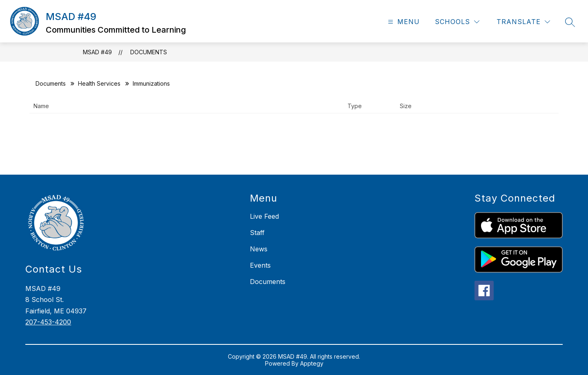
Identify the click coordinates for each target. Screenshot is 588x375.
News (259, 249)
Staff (257, 233)
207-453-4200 (48, 322)
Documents (149, 52)
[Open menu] (403, 22)
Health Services (99, 83)
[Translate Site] (523, 22)
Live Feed (264, 216)
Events (260, 265)
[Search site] (570, 22)
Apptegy (312, 363)
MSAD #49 (97, 52)
